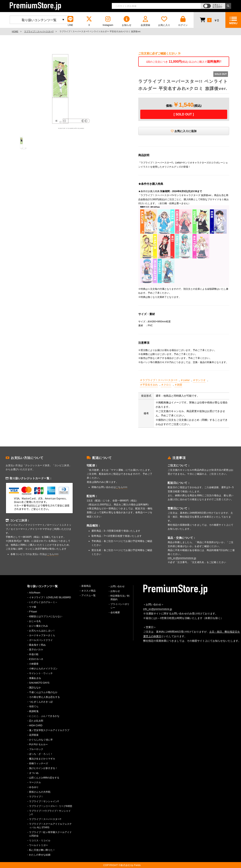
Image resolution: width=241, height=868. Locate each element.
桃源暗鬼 (34, 711)
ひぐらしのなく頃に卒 (41, 740)
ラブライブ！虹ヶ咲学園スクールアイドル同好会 (50, 834)
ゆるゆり (34, 787)
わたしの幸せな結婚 (40, 855)
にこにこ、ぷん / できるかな (44, 716)
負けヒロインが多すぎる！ (43, 768)
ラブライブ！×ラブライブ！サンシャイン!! (50, 813)
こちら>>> (53, 554)
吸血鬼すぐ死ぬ (37, 645)
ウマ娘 (33, 607)
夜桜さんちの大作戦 (40, 792)
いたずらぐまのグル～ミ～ (43, 602)
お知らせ (127, 21)
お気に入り (164, 21)
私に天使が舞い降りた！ (42, 850)
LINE (70, 21)
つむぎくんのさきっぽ (41, 702)
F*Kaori (33, 612)
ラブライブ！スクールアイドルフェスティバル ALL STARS (50, 826)
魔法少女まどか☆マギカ (42, 759)
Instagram (108, 21)
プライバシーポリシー (120, 606)
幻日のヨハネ (36, 659)
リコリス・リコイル (40, 841)
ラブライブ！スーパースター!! (39, 31)
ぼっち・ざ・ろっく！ (41, 754)
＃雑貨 (178, 385)
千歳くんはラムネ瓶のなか (43, 692)
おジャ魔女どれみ (39, 626)
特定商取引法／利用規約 (120, 598)
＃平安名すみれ (149, 385)
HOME (15, 31)
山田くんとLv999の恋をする (44, 778)
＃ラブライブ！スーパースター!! (159, 380)
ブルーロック (36, 749)
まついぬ (34, 773)
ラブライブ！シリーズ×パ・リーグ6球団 (51, 806)
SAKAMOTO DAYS (39, 683)
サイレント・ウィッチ (41, 673)
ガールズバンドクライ (41, 640)
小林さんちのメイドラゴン (43, 669)
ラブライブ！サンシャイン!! (44, 801)
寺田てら (34, 707)
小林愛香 (34, 664)
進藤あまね (35, 678)
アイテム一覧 (88, 595)
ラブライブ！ (36, 797)
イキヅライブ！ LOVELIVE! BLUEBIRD (50, 597)
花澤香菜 (34, 735)
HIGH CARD (36, 726)
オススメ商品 (88, 591)
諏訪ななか (35, 688)
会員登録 (145, 21)
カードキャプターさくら (42, 635)
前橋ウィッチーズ (39, 763)
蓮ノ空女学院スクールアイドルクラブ (49, 730)
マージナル (35, 782)
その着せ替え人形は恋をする (44, 697)
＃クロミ (166, 385)
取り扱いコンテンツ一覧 (39, 20)
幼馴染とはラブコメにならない (46, 616)
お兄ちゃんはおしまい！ (42, 631)
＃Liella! (185, 380)
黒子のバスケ (36, 650)
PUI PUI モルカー (38, 744)
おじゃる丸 (35, 621)
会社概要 (115, 612)
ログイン (183, 21)
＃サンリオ (199, 380)
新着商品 (86, 586)
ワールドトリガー (39, 845)
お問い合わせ (118, 586)
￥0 (209, 20)
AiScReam (35, 593)
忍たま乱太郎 (36, 721)
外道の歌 (34, 654)
